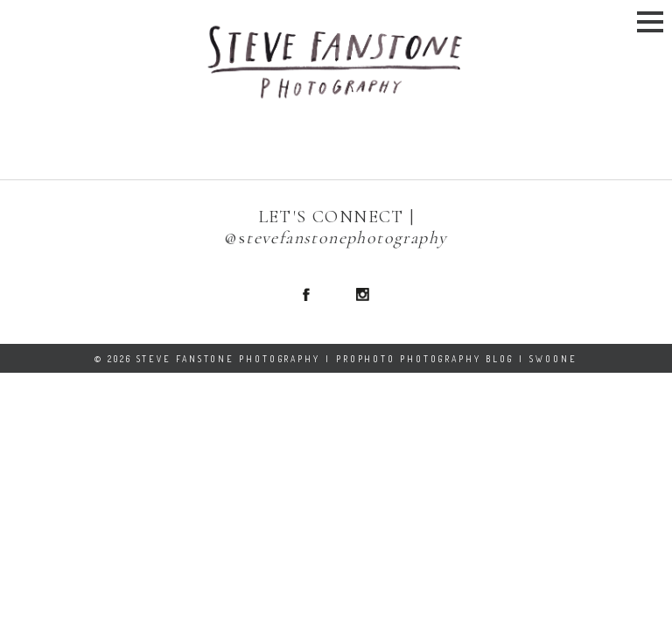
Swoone (553, 359)
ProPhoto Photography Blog (425, 359)
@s (235, 238)
